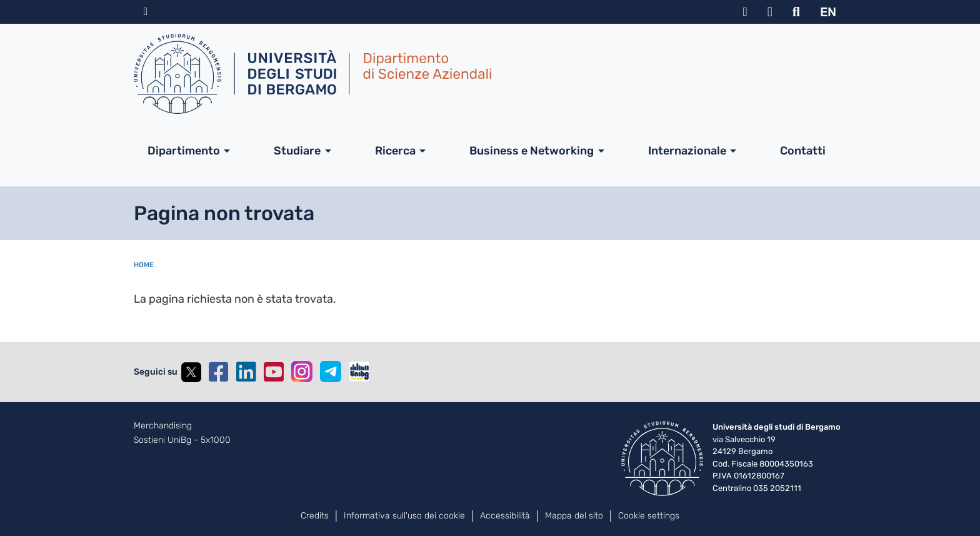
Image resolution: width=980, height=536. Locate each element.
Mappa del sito (574, 516)
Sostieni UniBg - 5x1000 (182, 440)
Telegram (331, 372)
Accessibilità (505, 516)
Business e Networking (532, 151)
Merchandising (163, 426)
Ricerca (395, 151)
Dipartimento (184, 151)
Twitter (191, 372)
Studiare (297, 151)
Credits (315, 516)
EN (828, 12)
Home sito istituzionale (146, 12)
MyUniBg (745, 12)
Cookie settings (649, 516)
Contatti (803, 151)
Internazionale (687, 151)
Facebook (219, 372)
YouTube (274, 372)
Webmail (770, 12)
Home (144, 265)
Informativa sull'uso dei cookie (404, 516)
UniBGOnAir (359, 372)
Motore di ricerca (796, 12)
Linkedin (246, 372)
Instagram (302, 372)
